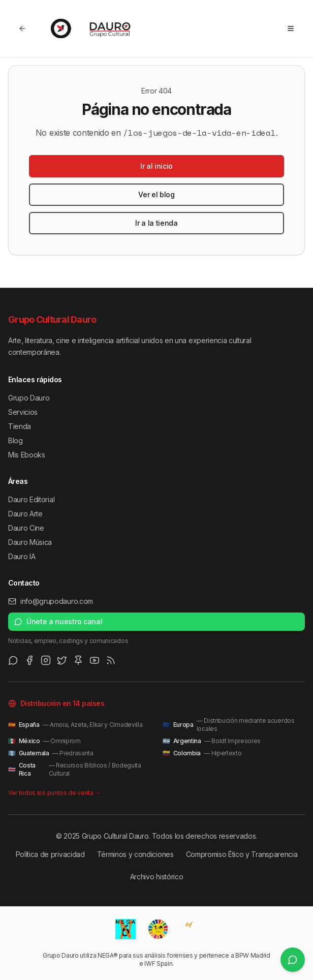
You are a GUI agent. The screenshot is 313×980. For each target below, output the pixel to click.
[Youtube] (95, 660)
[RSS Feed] (111, 660)
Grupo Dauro (29, 398)
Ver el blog (156, 194)
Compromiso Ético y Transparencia (242, 854)
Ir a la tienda (156, 223)
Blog (15, 440)
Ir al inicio (156, 166)
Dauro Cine (26, 528)
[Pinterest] (78, 660)
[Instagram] (46, 660)
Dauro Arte (25, 514)
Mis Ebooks (27, 455)
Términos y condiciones (135, 854)
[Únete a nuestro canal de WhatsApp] (293, 960)
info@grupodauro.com (51, 601)
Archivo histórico (157, 877)
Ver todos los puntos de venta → (54, 793)
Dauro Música (30, 542)
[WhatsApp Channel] (13, 660)
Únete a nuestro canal (58, 621)
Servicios (23, 412)
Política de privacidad (50, 854)
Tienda (20, 426)
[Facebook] (29, 660)
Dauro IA (22, 556)
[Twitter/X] (62, 660)
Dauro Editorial (31, 499)
